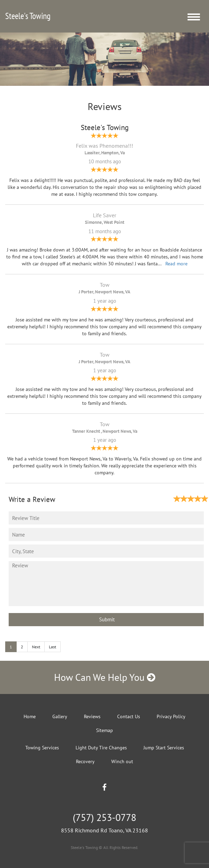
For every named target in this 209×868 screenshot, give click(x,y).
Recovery (85, 761)
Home (30, 716)
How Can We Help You (105, 677)
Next (36, 647)
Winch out (122, 761)
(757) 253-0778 (104, 817)
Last (53, 647)
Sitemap (104, 730)
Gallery (60, 716)
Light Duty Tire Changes (101, 748)
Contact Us (129, 716)
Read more (176, 264)
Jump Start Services (164, 748)
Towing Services (42, 748)
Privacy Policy (171, 716)
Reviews (92, 716)
